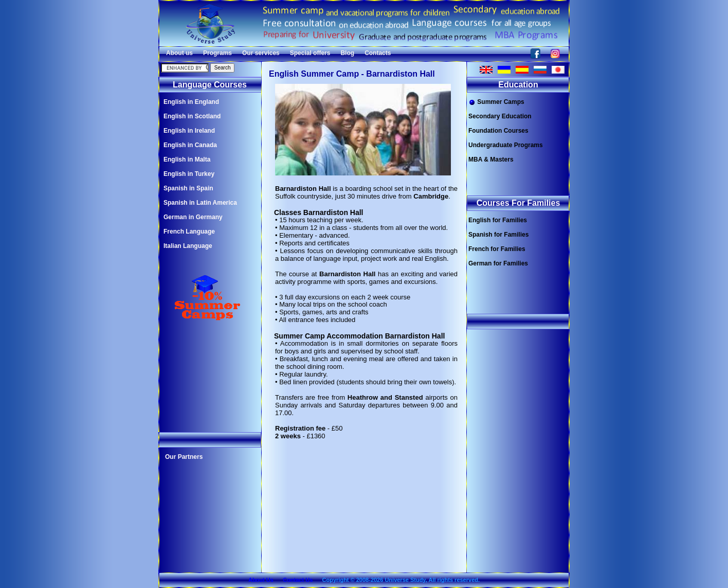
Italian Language (188, 246)
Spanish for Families (498, 235)
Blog (347, 53)
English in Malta (187, 159)
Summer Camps (496, 102)
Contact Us (298, 580)
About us (179, 53)
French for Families (497, 249)
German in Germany (193, 217)
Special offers (310, 53)
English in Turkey (189, 174)
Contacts (378, 53)
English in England (191, 102)
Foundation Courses (498, 131)
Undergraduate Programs (506, 145)
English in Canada (190, 145)
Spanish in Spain (188, 188)
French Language (189, 231)
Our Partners (184, 457)
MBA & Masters (491, 159)
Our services (261, 53)
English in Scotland (192, 116)
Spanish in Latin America (200, 203)
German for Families (498, 263)
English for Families (498, 220)
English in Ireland (189, 131)
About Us (261, 580)
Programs (217, 53)
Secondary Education (500, 116)
